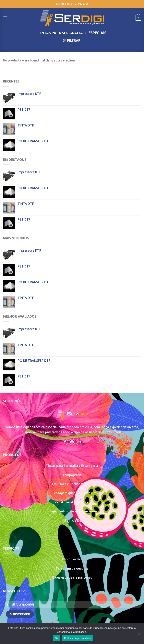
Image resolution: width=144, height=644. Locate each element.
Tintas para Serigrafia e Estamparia (72, 466)
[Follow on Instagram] (72, 442)
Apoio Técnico (72, 559)
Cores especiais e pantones (72, 577)
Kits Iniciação (72, 520)
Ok (57, 638)
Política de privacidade (78, 638)
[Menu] (5, 18)
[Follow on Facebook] (65, 442)
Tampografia (72, 475)
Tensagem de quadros (72, 568)
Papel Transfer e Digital (72, 502)
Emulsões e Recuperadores (72, 484)
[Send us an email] (79, 442)
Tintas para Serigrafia (60, 33)
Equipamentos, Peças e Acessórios (72, 511)
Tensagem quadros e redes (72, 493)
